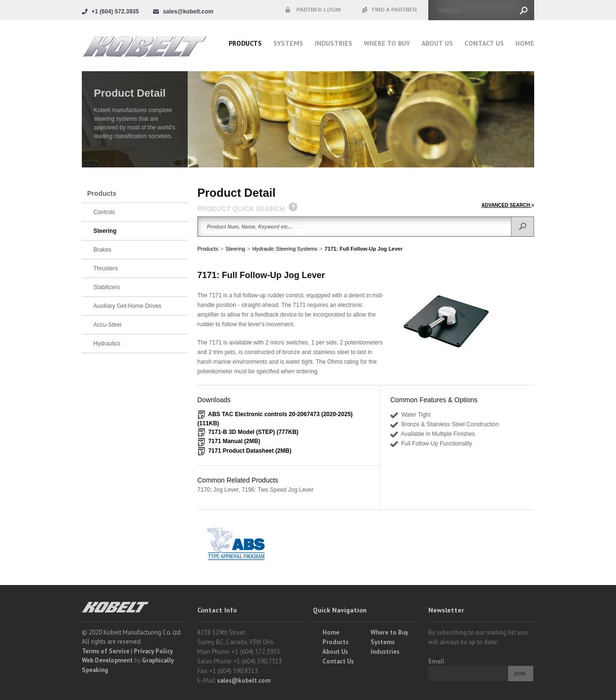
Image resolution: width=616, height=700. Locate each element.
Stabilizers (107, 287)
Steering (235, 249)
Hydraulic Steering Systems (285, 249)
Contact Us (484, 43)
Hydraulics (107, 344)
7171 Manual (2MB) (234, 441)
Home (525, 43)
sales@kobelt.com (244, 681)
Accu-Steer (108, 325)
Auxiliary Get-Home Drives (127, 306)
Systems (288, 43)
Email (436, 661)
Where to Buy (389, 632)
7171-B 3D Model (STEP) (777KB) (253, 432)
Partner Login (313, 10)
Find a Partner (390, 10)
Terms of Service (106, 651)
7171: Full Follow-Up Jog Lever (364, 249)
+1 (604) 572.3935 (115, 12)
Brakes (102, 250)
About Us (437, 43)
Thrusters (106, 268)
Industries (334, 43)
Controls (104, 212)
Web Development (107, 660)
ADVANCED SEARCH (508, 205)
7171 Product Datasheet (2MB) (250, 451)
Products (245, 43)
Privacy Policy (153, 651)
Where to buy (387, 43)
